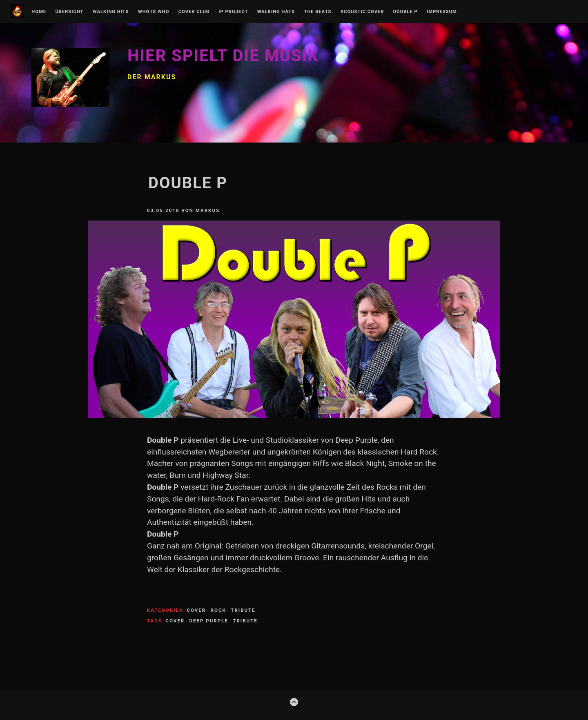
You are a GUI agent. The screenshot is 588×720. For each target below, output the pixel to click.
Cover (196, 610)
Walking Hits (111, 12)
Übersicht (69, 12)
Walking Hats (276, 12)
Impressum (442, 12)
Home (39, 12)
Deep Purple (209, 621)
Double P (405, 12)
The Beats (317, 12)
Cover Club (194, 12)
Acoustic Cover (362, 12)
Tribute (243, 610)
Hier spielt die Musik (223, 56)
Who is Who (154, 12)
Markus (208, 210)
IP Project (233, 12)
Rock (218, 610)
